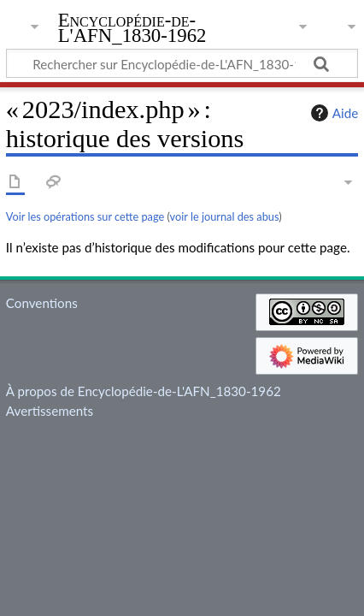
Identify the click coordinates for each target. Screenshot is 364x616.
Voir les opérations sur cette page (85, 216)
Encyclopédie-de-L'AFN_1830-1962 (132, 30)
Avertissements (50, 411)
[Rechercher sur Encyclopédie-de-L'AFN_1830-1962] (182, 63)
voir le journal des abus (225, 216)
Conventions (42, 303)
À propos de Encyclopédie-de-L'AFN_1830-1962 (144, 391)
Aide (332, 113)
